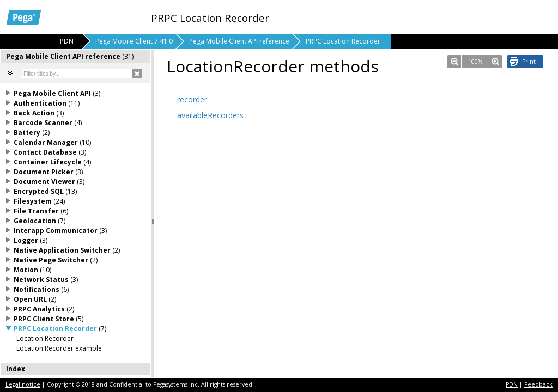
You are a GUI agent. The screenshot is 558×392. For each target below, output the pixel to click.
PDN (512, 384)
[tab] (76, 56)
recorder (192, 99)
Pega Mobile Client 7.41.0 (134, 41)
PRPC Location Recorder (343, 41)
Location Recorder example (59, 348)
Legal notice (23, 384)
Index (16, 369)
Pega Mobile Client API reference (239, 41)
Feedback (538, 384)
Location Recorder (45, 338)
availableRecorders (210, 115)
